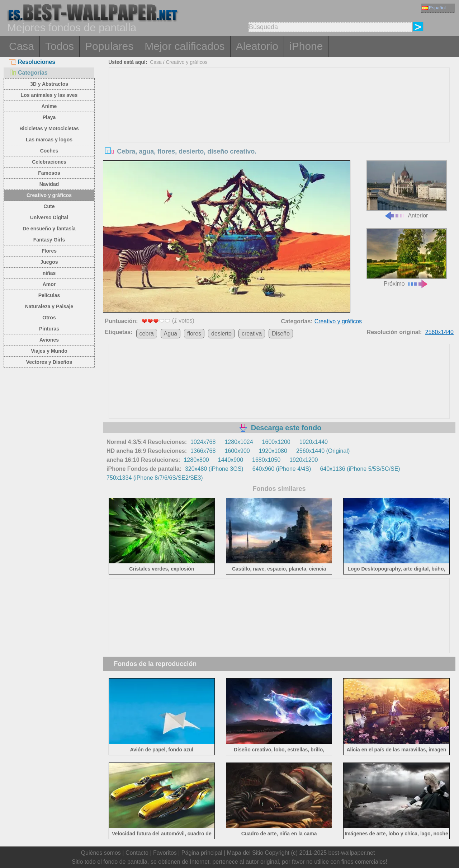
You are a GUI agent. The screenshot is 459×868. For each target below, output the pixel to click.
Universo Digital (49, 217)
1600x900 (237, 451)
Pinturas (49, 329)
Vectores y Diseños (49, 362)
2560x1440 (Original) (323, 451)
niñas (49, 273)
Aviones (49, 340)
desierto (221, 334)
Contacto (137, 853)
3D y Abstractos (49, 84)
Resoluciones (32, 62)
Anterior (407, 190)
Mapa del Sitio (245, 853)
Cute (49, 206)
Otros (49, 318)
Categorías (28, 73)
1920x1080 (273, 451)
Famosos (49, 173)
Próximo (407, 257)
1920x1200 (304, 460)
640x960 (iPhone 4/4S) (282, 469)
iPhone (306, 46)
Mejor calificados (184, 46)
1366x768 (203, 451)
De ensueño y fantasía (49, 229)
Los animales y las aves (49, 95)
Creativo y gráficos (49, 195)
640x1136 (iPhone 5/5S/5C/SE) (360, 469)
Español (434, 8)
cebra (147, 334)
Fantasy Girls (49, 240)
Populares (109, 46)
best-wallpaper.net (352, 853)
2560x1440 (439, 332)
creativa (252, 334)
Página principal (202, 853)
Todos (60, 46)
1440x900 (231, 460)
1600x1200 (276, 442)
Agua (171, 334)
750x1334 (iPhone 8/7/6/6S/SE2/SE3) (155, 478)
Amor (49, 284)
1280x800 (196, 460)
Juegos (49, 262)
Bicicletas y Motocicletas (49, 128)
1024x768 (203, 442)
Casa (22, 46)
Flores (49, 251)
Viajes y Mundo (49, 351)
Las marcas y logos (49, 140)
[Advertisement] (279, 122)
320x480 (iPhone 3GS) (214, 469)
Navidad (49, 184)
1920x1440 (314, 442)
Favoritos (165, 853)
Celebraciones (49, 162)
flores (194, 334)
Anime (49, 106)
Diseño (281, 334)
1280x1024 (239, 442)
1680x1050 (266, 460)
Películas (49, 295)
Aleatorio (257, 46)
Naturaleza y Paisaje (49, 306)
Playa (49, 117)
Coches (49, 151)
